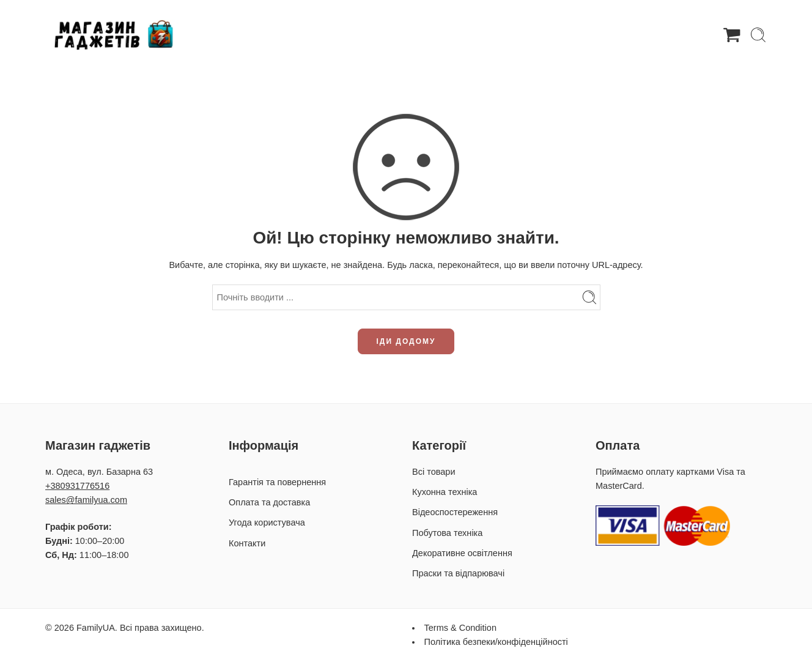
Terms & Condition (460, 628)
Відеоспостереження (455, 512)
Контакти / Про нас (629, 34)
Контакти (247, 543)
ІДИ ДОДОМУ (406, 341)
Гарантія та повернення (401, 34)
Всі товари (434, 472)
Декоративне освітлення (462, 553)
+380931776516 (77, 486)
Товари (308, 35)
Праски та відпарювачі (458, 573)
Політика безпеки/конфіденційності (496, 642)
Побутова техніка (447, 533)
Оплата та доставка (521, 34)
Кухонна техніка (445, 492)
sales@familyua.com (86, 500)
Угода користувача (267, 523)
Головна (251, 34)
